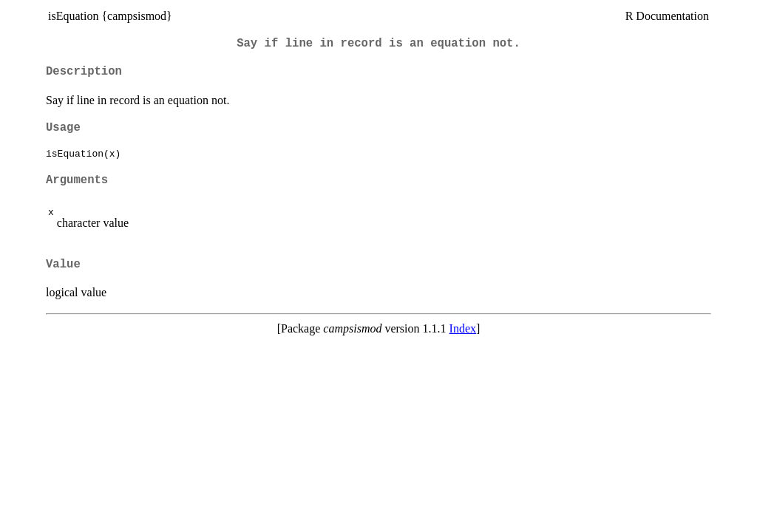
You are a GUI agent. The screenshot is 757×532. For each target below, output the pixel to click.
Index (463, 328)
